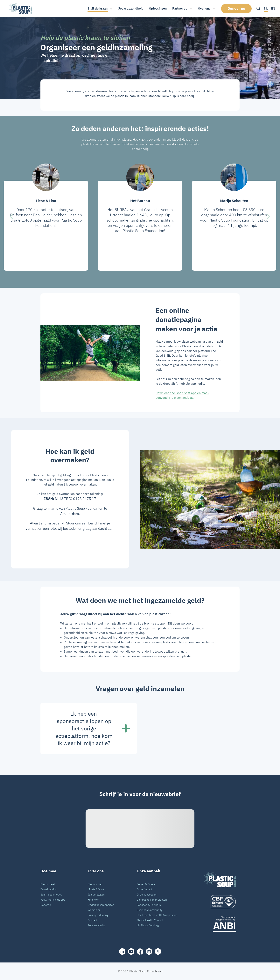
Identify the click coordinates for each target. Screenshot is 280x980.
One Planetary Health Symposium (157, 915)
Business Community (150, 910)
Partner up (180, 8)
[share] (122, 951)
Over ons (204, 8)
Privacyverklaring (98, 915)
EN (273, 8)
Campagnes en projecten (152, 900)
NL (266, 8)
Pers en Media (96, 925)
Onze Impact (144, 889)
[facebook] (140, 952)
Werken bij (94, 910)
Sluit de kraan (98, 8)
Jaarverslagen (96, 894)
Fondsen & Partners (149, 905)
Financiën (94, 900)
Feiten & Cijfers (146, 884)
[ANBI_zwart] (220, 924)
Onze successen (147, 894)
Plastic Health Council (150, 920)
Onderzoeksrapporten (101, 905)
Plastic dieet (48, 884)
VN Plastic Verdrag (148, 925)
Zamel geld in (49, 889)
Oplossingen (158, 8)
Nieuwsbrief (95, 884)
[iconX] (158, 951)
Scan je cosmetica (51, 894)
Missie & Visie (96, 889)
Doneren (46, 905)
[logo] (220, 902)
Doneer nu (236, 8)
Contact (92, 920)
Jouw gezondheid (131, 8)
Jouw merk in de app (53, 900)
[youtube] (131, 951)
